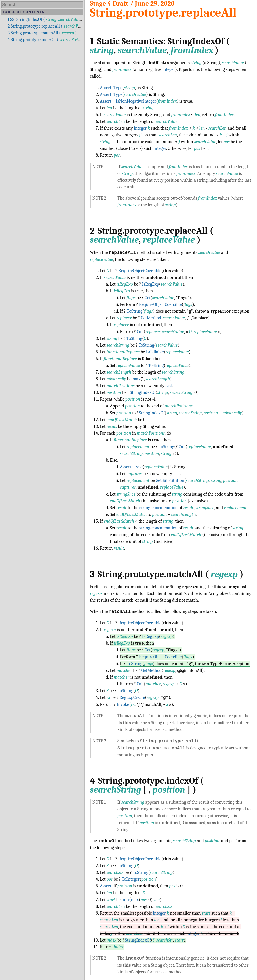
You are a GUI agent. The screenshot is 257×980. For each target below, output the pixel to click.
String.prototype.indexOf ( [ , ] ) (58, 40)
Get (148, 298)
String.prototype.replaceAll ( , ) (60, 26)
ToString (135, 311)
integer (169, 70)
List (169, 386)
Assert (106, 88)
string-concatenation (158, 508)
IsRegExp (151, 284)
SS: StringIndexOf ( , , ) (56, 19)
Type (118, 88)
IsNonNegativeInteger (136, 101)
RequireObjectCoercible (140, 271)
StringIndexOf (143, 393)
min (125, 900)
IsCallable (155, 352)
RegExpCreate (132, 698)
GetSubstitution (170, 481)
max (137, 379)
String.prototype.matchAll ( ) (42, 33)
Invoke (123, 705)
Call (140, 332)
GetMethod (151, 318)
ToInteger (131, 879)
